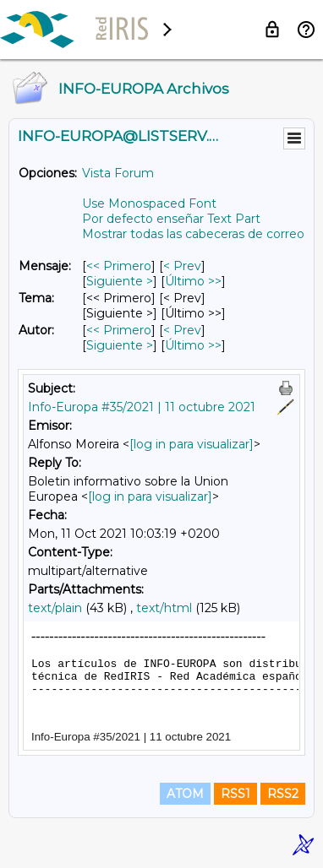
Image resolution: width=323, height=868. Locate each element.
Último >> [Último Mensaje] (193, 281)
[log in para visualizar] (192, 444)
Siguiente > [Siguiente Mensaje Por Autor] (120, 345)
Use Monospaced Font (149, 203)
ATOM (185, 794)
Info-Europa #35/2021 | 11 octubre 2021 (142, 407)
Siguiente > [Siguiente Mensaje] (120, 281)
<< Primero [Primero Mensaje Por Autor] (119, 330)
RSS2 (283, 794)
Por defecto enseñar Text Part (171, 219)
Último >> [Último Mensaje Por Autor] (193, 345)
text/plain (55, 608)
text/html (164, 608)
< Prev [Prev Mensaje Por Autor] (182, 330)
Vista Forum (118, 173)
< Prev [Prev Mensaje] (182, 266)
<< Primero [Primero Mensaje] (119, 266)
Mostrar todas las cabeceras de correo (193, 234)
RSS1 (235, 794)
